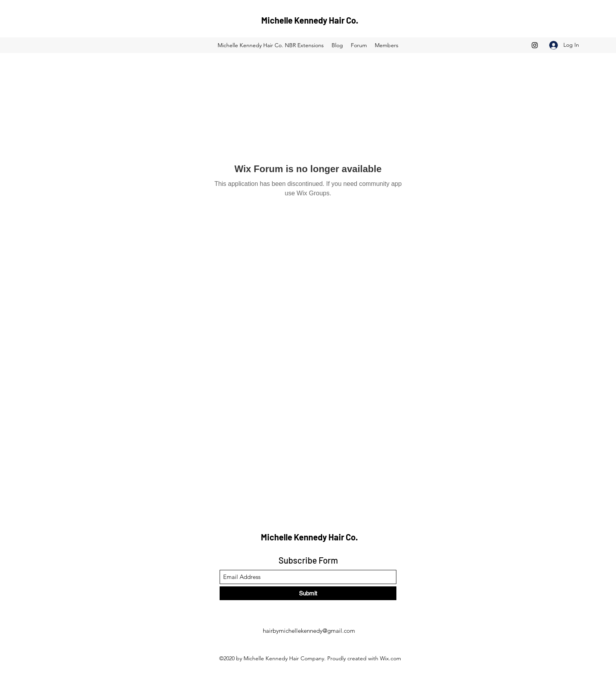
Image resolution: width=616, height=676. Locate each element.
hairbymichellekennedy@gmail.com (309, 631)
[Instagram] (535, 45)
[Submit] (308, 593)
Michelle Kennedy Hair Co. (310, 20)
